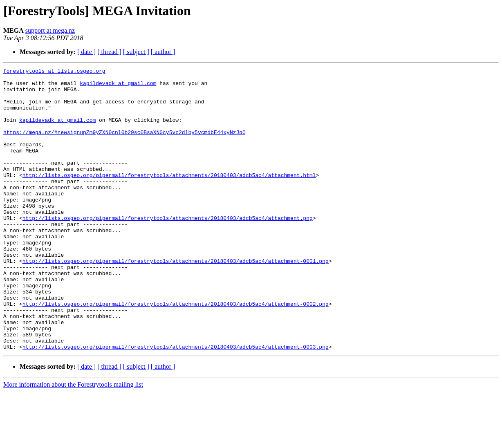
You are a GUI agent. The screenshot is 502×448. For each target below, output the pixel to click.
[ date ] (86, 52)
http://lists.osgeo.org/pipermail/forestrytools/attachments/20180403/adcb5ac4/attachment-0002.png (176, 352)
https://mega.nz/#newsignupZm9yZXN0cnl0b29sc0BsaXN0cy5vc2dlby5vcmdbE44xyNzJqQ (124, 146)
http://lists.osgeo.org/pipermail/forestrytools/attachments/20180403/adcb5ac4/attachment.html (169, 197)
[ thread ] (109, 52)
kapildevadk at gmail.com (118, 87)
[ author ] (163, 52)
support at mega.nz (50, 30)
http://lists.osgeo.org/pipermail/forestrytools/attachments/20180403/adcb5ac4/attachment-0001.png (176, 300)
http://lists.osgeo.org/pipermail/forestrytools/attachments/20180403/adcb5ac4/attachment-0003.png (176, 403)
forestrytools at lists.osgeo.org (54, 72)
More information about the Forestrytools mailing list (73, 441)
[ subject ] (136, 52)
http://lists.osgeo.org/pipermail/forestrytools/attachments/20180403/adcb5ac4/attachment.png (168, 249)
